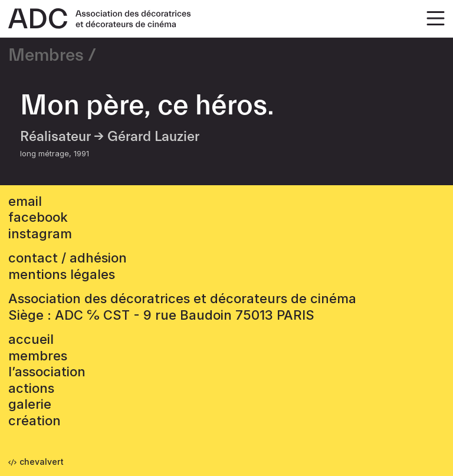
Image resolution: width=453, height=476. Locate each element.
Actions (31, 388)
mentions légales (62, 274)
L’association (47, 372)
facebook (38, 217)
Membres (46, 55)
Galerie (30, 404)
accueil (31, 339)
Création (35, 421)
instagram (40, 234)
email (25, 201)
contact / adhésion (68, 258)
